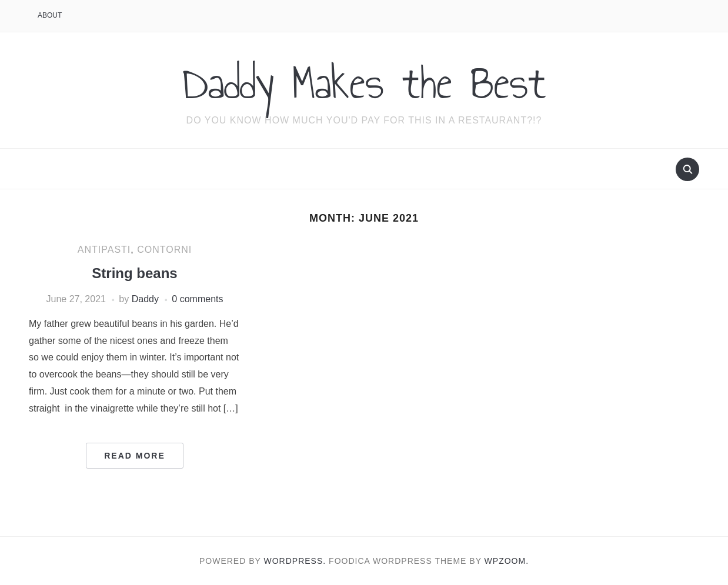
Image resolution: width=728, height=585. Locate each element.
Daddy (145, 299)
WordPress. (295, 561)
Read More (135, 456)
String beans (134, 273)
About (50, 15)
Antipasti (104, 250)
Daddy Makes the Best (364, 83)
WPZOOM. (507, 561)
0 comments (197, 299)
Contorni (164, 250)
